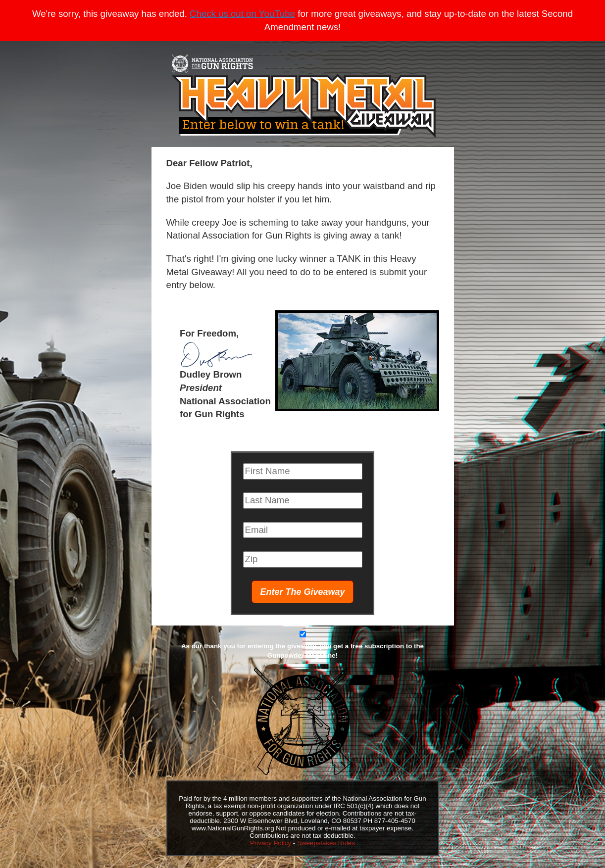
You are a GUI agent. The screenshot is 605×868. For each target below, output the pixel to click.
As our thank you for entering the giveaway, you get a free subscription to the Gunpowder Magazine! (302, 651)
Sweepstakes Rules (326, 843)
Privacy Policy (271, 843)
